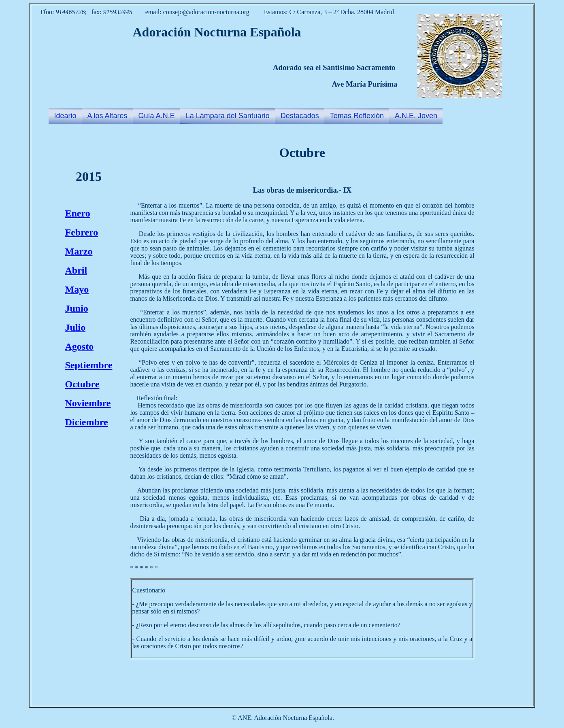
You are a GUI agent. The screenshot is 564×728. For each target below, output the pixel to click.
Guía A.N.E (157, 116)
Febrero (82, 232)
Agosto (80, 346)
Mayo (77, 289)
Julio (76, 327)
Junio (77, 308)
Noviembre (88, 403)
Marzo (79, 251)
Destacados (300, 116)
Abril (76, 270)
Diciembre (87, 422)
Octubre (82, 384)
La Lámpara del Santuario (228, 116)
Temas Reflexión (357, 116)
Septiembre (89, 365)
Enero (78, 213)
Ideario (65, 116)
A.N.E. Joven (416, 116)
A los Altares (107, 116)
